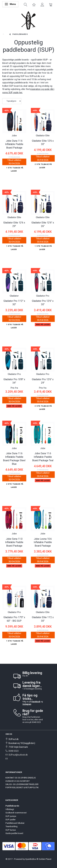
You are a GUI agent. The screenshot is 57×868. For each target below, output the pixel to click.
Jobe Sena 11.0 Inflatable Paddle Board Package (14, 542)
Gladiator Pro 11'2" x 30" (14, 303)
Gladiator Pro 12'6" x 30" (43, 303)
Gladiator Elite (43, 136)
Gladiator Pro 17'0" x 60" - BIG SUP (14, 619)
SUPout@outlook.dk (18, 755)
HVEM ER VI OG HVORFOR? (18, 781)
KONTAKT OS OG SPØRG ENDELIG (21, 778)
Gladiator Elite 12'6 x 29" (14, 224)
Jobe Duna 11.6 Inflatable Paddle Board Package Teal (43, 457)
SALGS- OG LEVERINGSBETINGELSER (22, 784)
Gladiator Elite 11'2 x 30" (43, 619)
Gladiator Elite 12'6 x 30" (43, 143)
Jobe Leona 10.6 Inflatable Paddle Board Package (43, 542)
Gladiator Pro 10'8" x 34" (14, 381)
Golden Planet (45, 859)
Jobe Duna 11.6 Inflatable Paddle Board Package (14, 144)
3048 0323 (13, 751)
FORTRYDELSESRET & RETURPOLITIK (22, 787)
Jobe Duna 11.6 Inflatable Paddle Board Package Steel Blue (14, 459)
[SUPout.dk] (28, 20)
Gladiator (14, 296)
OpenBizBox (31, 859)
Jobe (14, 136)
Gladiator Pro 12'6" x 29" (43, 381)
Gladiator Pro (43, 296)
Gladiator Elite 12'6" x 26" (43, 224)
